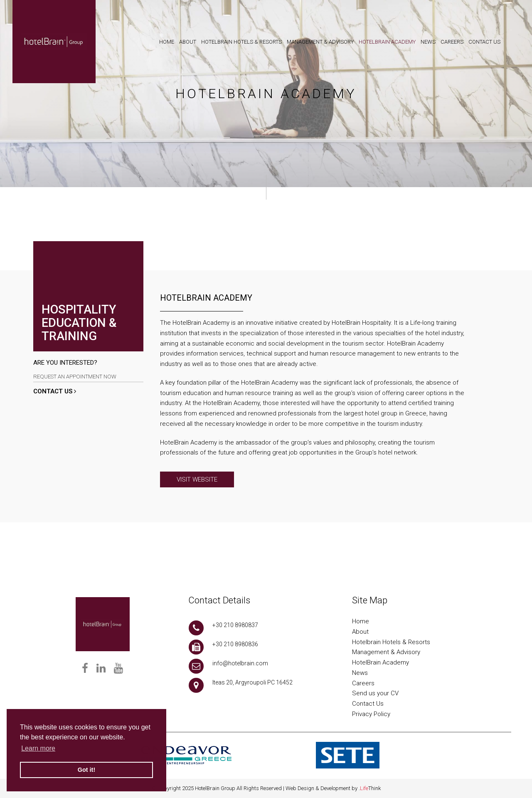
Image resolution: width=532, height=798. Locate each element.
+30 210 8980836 (235, 644)
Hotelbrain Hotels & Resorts (391, 642)
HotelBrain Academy (381, 662)
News (360, 673)
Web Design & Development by (333, 788)
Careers (363, 683)
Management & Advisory (386, 652)
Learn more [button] (38, 748)
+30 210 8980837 (235, 625)
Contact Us (368, 704)
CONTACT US (55, 391)
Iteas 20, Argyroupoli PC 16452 (252, 682)
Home (361, 621)
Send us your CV (375, 693)
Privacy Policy (371, 714)
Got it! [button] (86, 770)
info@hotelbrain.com (240, 663)
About (360, 632)
